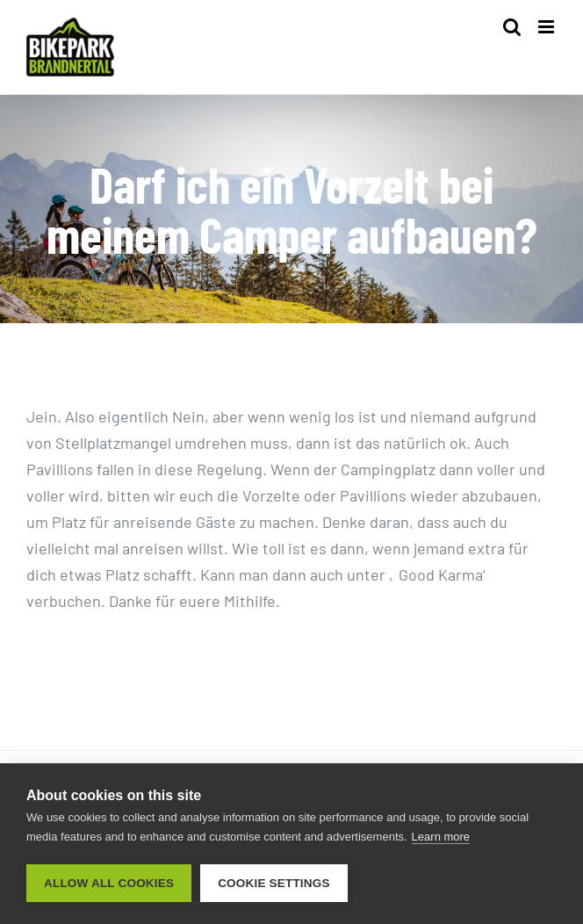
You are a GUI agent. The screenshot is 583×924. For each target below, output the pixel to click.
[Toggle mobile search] (512, 27)
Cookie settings (274, 883)
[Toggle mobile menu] (547, 27)
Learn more (441, 837)
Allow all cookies (109, 883)
